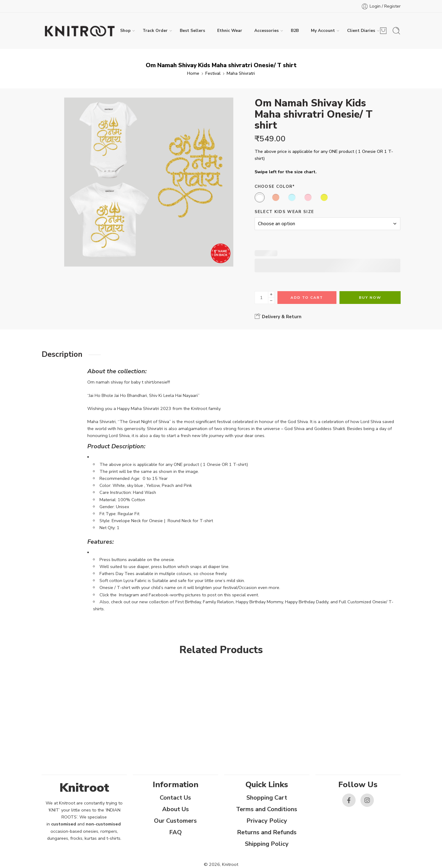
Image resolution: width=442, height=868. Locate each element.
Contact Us (175, 798)
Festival (213, 73)
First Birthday (188, 602)
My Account (323, 31)
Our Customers (175, 821)
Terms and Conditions (267, 809)
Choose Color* (275, 187)
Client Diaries (361, 31)
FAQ (176, 832)
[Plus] (271, 294)
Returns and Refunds (267, 832)
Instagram (129, 595)
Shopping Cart (267, 798)
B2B (295, 31)
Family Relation (218, 602)
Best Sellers (192, 31)
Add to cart (307, 298)
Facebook (158, 595)
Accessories (266, 31)
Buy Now (370, 298)
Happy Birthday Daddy (307, 602)
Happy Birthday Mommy (259, 602)
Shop (125, 31)
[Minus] (271, 301)
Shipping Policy (267, 844)
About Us (176, 809)
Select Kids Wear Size (284, 212)
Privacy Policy (267, 821)
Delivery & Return (278, 316)
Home (193, 73)
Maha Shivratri (241, 73)
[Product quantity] (261, 298)
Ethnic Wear (230, 31)
